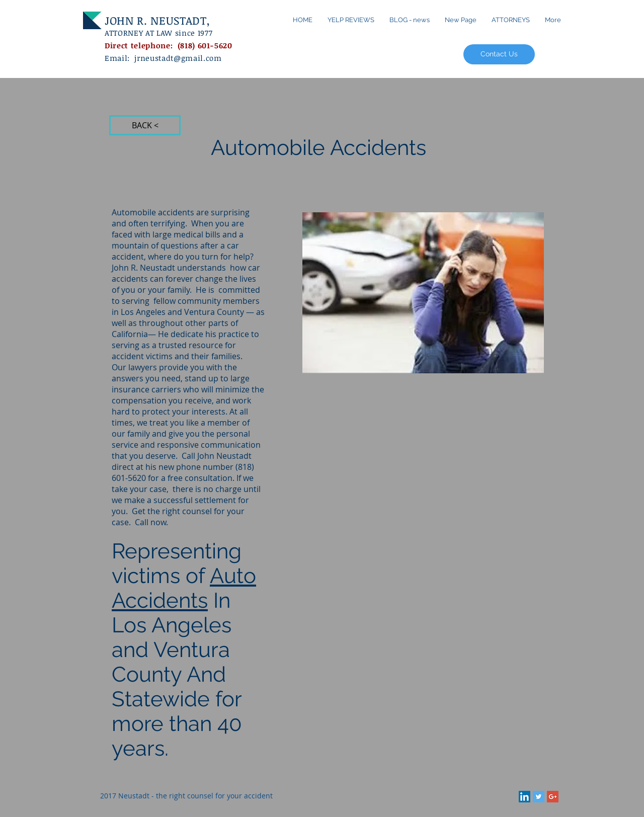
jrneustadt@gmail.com (178, 58)
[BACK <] (145, 125)
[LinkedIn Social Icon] (525, 797)
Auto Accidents (184, 588)
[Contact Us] (499, 54)
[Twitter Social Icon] (539, 797)
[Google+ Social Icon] (553, 797)
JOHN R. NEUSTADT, (159, 20)
